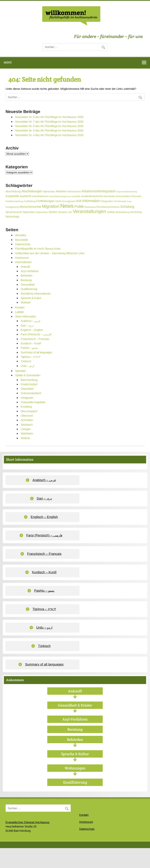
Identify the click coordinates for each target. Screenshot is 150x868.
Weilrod (25, 438)
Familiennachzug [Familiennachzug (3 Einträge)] (14, 201)
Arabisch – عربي (31, 321)
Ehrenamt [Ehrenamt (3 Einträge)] (136, 196)
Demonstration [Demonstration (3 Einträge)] (123, 196)
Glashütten (27, 389)
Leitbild (19, 312)
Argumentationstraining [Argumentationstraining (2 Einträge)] (127, 192)
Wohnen (26, 302)
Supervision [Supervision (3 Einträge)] (42, 212)
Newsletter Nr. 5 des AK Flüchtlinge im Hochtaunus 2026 (49, 130)
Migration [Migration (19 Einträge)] (51, 206)
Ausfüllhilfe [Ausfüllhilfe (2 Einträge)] (76, 196)
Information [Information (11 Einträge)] (91, 201)
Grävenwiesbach (31, 393)
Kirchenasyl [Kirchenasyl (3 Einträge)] (120, 201)
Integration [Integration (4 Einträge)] (107, 201)
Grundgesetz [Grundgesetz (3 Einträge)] (69, 201)
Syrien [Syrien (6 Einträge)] (53, 212)
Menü (8, 62)
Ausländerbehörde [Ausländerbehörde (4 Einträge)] (92, 196)
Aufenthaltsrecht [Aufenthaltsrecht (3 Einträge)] (40, 196)
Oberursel (27, 416)
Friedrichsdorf (29, 384)
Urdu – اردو (27, 366)
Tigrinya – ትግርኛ (31, 357)
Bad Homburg (29, 380)
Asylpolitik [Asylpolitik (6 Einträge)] (12, 196)
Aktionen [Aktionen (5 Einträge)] (61, 191)
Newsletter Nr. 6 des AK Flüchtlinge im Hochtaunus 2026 (49, 126)
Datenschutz (23, 244)
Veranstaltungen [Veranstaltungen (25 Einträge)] (89, 211)
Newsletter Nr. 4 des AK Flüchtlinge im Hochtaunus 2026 (49, 135)
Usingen (26, 429)
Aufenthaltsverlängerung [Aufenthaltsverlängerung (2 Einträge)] (60, 196)
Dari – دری (27, 325)
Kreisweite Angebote (33, 402)
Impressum (22, 258)
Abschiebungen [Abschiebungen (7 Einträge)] (32, 191)
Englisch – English (32, 330)
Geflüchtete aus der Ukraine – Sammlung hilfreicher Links (50, 253)
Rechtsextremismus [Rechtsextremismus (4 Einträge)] (108, 207)
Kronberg (26, 407)
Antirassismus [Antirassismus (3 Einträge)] (74, 192)
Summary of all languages (36, 352)
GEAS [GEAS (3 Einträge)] (58, 201)
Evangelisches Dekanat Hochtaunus (28, 822)
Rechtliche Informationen (36, 294)
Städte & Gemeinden (28, 375)
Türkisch (26, 361)
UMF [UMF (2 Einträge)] (70, 212)
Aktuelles (21, 235)
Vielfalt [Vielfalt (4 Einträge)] (111, 212)
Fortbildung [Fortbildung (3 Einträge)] (30, 201)
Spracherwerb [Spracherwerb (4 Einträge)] (14, 212)
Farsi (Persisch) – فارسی (36, 334)
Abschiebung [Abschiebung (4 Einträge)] (13, 191)
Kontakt (20, 307)
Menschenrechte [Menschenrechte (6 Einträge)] (30, 207)
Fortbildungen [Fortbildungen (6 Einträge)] (45, 201)
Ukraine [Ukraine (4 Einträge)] (62, 212)
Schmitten (27, 420)
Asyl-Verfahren (30, 271)
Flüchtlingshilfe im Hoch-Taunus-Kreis (38, 249)
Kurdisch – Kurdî (31, 343)
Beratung (26, 280)
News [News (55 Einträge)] (67, 206)
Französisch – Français (35, 339)
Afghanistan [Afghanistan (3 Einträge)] (49, 192)
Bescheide (22, 240)
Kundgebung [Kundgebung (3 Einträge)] (12, 207)
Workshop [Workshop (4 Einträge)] (136, 212)
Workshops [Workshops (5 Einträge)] (12, 216)
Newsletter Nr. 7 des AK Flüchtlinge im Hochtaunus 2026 (49, 122)
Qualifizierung (29, 289)
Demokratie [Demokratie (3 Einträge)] (109, 196)
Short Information (25, 316)
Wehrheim (27, 433)
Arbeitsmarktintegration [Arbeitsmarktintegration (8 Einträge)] (99, 191)
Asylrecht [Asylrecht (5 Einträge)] (25, 196)
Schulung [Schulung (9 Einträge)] (127, 207)
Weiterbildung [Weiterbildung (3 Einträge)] (122, 212)
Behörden (27, 275)
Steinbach (27, 425)
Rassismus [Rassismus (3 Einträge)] (90, 207)
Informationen (23, 262)
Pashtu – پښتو (29, 348)
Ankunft (25, 267)
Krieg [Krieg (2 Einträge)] (129, 201)
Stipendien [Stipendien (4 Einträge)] (29, 212)
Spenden (21, 371)
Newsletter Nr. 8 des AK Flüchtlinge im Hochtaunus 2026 (49, 117)
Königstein (27, 398)
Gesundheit (28, 285)
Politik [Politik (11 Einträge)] (79, 206)
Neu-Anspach (29, 411)
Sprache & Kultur (31, 298)
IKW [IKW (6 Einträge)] (79, 201)
